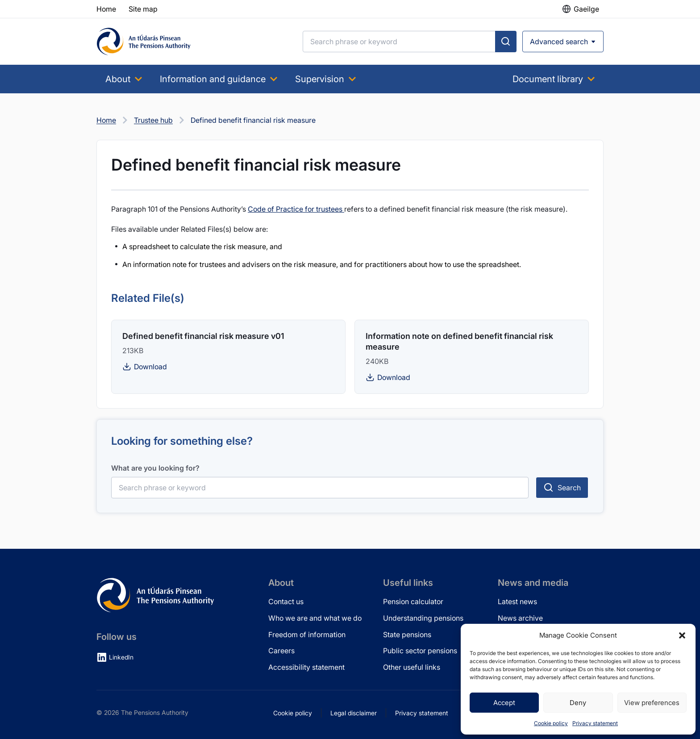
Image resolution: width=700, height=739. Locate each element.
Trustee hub (153, 120)
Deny (578, 703)
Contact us (286, 601)
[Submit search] (506, 42)
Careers (281, 651)
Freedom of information (307, 635)
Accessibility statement (306, 667)
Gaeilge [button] (586, 9)
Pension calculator (413, 601)
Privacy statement (595, 723)
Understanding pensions (423, 618)
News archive (520, 618)
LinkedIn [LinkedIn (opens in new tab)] (121, 657)
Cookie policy (551, 723)
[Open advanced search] (563, 42)
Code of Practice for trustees (296, 209)
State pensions (407, 635)
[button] (682, 635)
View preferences (652, 703)
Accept (504, 703)
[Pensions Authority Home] (144, 42)
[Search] (399, 42)
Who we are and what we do (315, 618)
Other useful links (412, 667)
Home (106, 120)
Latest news (517, 601)
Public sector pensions (420, 651)
